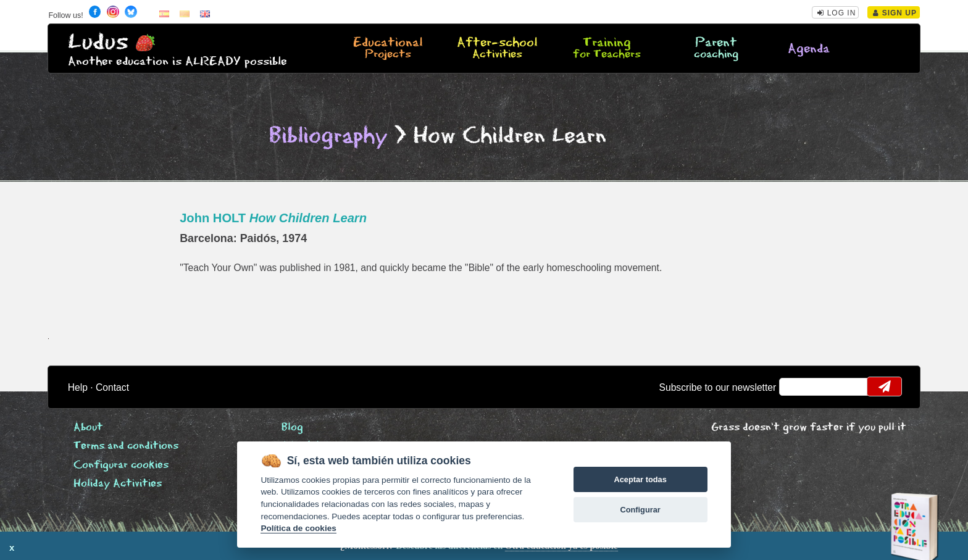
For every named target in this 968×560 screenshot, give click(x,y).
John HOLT (273, 218)
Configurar (640, 510)
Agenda (809, 49)
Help (78, 387)
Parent (716, 49)
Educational (388, 49)
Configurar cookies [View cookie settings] (121, 465)
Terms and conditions (126, 446)
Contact (112, 387)
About (88, 428)
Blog (292, 428)
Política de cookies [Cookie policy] (298, 528)
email (797, 387)
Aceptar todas (640, 479)
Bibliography (328, 136)
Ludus (98, 42)
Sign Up (895, 13)
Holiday (118, 484)
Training (607, 49)
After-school (497, 49)
